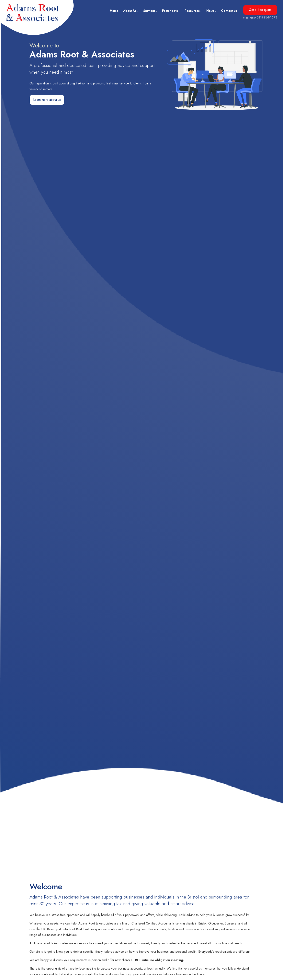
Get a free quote (260, 10)
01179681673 (267, 17)
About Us (131, 11)
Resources (193, 11)
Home (114, 11)
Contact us (229, 11)
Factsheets (171, 11)
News (211, 11)
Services (150, 11)
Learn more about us (47, 100)
